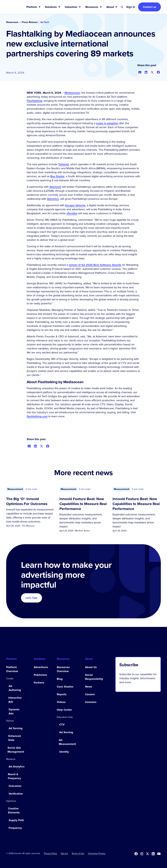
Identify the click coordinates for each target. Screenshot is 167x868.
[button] (34, 7)
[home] (11, 7)
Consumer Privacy (97, 853)
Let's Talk (31, 598)
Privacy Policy (50, 853)
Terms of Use (78, 853)
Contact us (149, 7)
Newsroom (12, 22)
